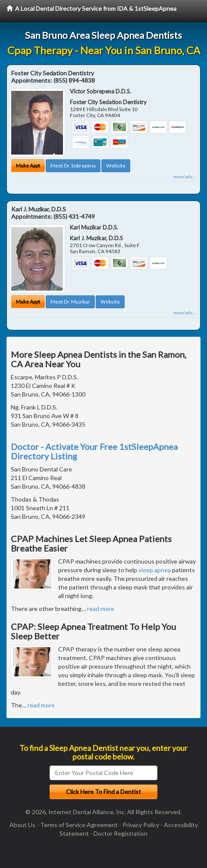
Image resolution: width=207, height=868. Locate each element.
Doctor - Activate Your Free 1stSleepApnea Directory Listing (94, 451)
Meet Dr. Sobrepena (73, 166)
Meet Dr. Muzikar (70, 302)
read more (101, 609)
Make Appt (28, 166)
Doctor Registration (121, 833)
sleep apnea (155, 570)
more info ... (185, 177)
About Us (22, 825)
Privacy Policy (141, 825)
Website (116, 166)
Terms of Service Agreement (79, 825)
